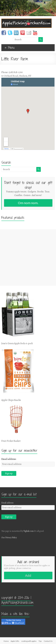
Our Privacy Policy (9, 538)
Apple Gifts (15, 641)
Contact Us (48, 641)
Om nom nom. (28, 203)
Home (6, 641)
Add (28, 575)
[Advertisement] (28, 258)
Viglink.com (29, 531)
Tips (40, 641)
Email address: (9, 459)
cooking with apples (29, 641)
